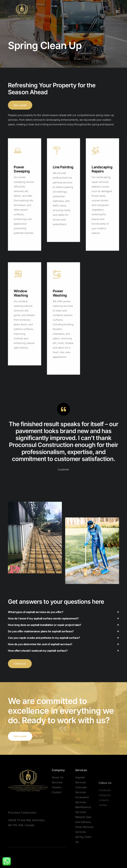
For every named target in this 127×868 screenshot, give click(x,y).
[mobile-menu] (111, 12)
